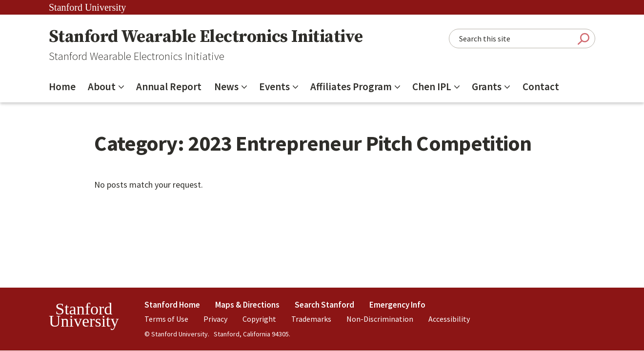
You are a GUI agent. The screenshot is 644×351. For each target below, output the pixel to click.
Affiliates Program (351, 87)
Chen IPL (432, 87)
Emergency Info (397, 305)
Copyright (259, 319)
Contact (541, 87)
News (226, 87)
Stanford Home (172, 305)
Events (274, 87)
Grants (487, 87)
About (102, 87)
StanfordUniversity (84, 315)
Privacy (215, 319)
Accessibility (449, 319)
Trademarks (311, 319)
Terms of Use (166, 319)
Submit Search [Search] (584, 39)
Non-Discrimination (380, 319)
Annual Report (169, 87)
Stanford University (87, 8)
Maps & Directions (247, 305)
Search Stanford (324, 305)
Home (62, 87)
